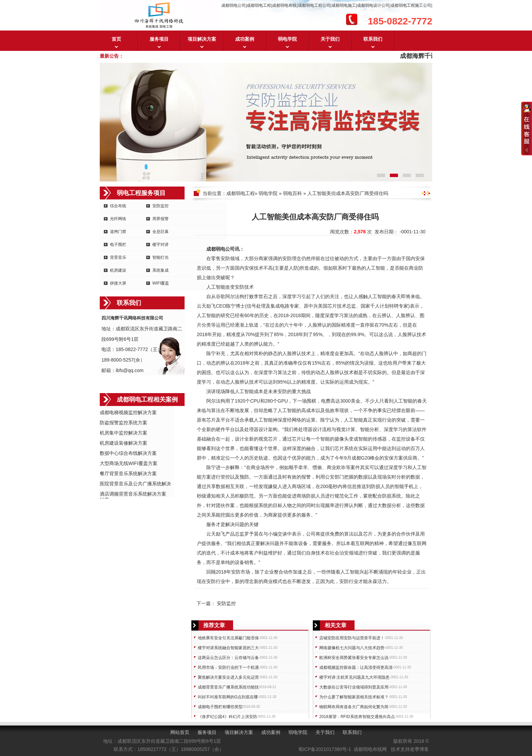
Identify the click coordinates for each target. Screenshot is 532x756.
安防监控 (160, 206)
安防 (225, 258)
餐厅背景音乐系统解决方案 (128, 473)
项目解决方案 (202, 39)
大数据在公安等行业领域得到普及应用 (354, 687)
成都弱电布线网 (370, 749)
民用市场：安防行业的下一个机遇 (228, 667)
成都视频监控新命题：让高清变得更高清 (356, 667)
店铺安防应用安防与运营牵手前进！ (352, 638)
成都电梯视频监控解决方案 (128, 412)
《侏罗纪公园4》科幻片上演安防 (227, 717)
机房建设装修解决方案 (123, 443)
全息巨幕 (160, 232)
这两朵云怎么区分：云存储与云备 (228, 658)
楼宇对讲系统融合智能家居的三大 (228, 648)
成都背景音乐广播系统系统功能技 (228, 687)
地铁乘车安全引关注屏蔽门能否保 (228, 638)
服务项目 (159, 39)
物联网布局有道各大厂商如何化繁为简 (354, 707)
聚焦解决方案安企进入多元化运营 (228, 677)
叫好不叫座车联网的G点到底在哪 (228, 697)
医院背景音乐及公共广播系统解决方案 (135, 484)
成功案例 (245, 39)
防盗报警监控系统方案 (123, 423)
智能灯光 (160, 257)
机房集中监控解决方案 (123, 433)
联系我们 (373, 39)
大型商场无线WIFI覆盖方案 (129, 463)
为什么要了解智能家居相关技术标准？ (354, 697)
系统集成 (160, 270)
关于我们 (330, 39)
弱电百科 (292, 193)
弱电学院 (287, 39)
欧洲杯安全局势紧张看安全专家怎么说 (354, 658)
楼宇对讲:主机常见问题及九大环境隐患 (354, 677)
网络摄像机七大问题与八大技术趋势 (352, 648)
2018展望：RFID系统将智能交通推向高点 (357, 717)
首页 (116, 39)
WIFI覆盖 (161, 283)
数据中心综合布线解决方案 (128, 453)
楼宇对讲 (160, 245)
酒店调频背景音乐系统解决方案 (133, 494)
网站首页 (180, 732)
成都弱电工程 (241, 193)
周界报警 (160, 219)
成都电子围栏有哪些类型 (220, 707)
